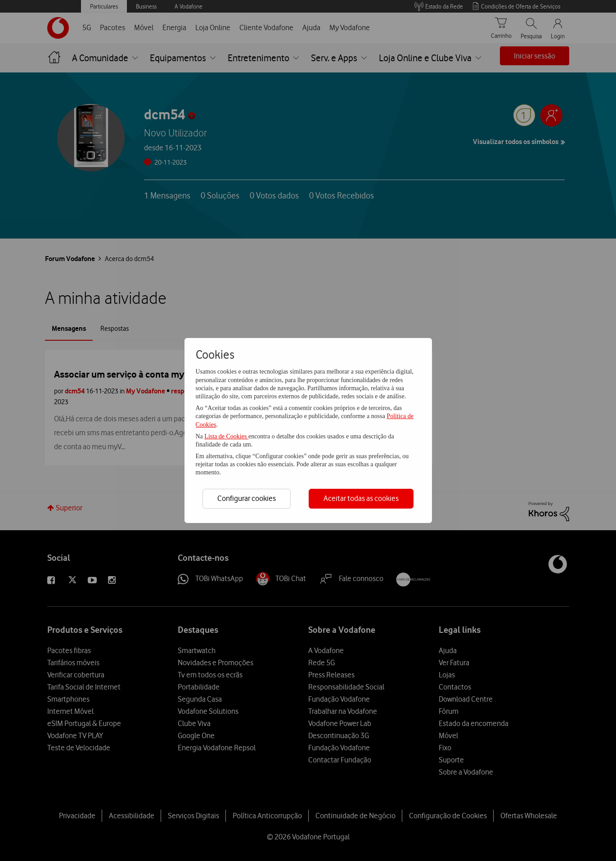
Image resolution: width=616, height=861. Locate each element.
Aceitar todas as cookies (361, 498)
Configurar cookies (247, 498)
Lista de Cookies (226, 436)
